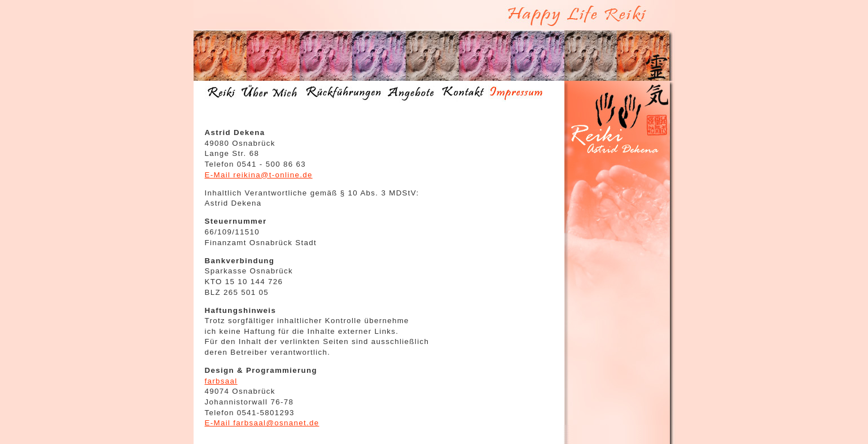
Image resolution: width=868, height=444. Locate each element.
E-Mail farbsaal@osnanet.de (262, 423)
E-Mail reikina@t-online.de (259, 175)
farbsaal (221, 381)
